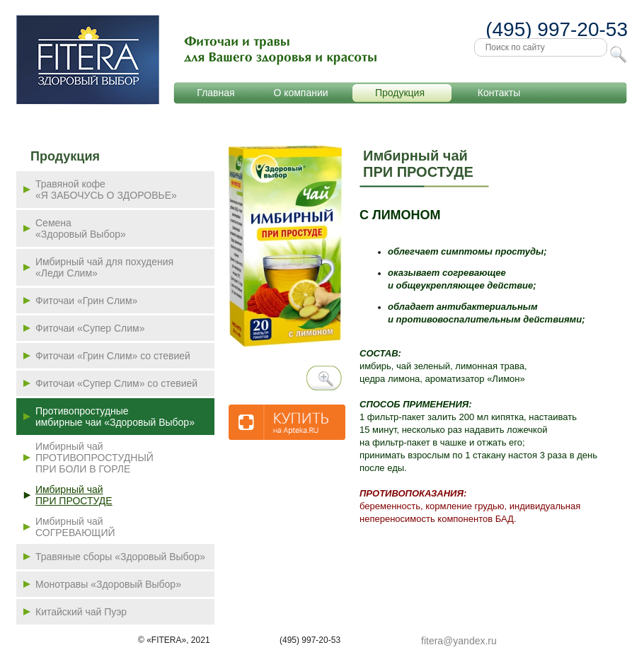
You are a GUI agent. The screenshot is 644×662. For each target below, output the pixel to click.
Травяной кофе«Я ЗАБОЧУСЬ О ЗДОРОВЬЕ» (106, 190)
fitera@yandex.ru (459, 641)
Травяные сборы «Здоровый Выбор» (120, 557)
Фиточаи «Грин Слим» (86, 301)
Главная (215, 93)
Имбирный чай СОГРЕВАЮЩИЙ (75, 527)
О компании (300, 93)
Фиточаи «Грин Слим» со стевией (113, 356)
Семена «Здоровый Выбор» (81, 228)
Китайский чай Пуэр (81, 612)
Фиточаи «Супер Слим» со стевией (116, 383)
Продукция (400, 93)
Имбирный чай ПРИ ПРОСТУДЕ (74, 495)
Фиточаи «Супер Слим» (90, 328)
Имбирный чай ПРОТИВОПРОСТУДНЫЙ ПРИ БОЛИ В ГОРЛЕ (94, 458)
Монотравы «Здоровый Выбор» (108, 584)
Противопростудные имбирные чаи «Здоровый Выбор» (115, 417)
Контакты (499, 93)
